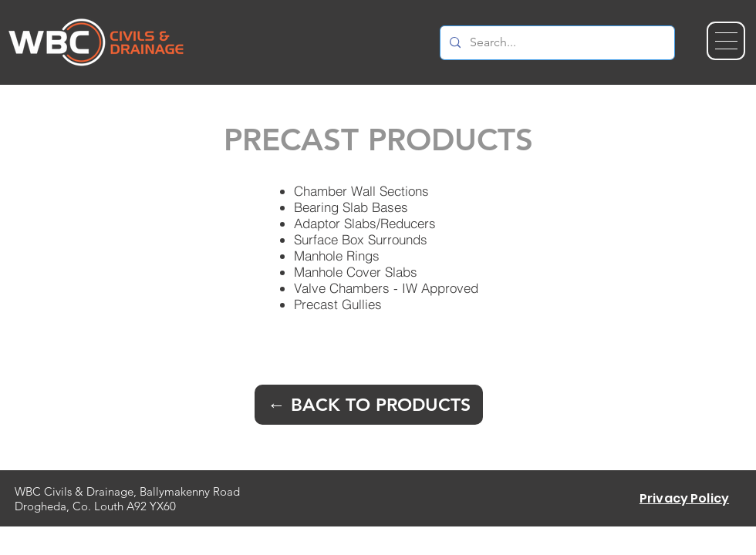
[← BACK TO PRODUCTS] (369, 405)
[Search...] (556, 43)
